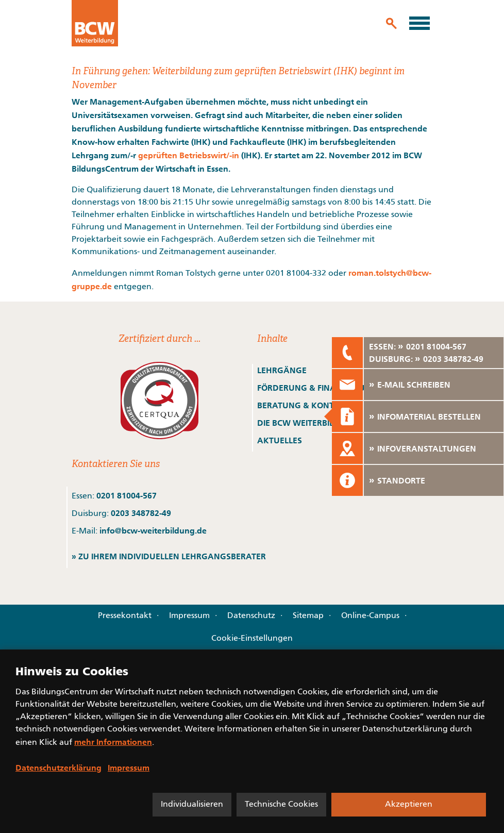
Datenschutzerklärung (58, 768)
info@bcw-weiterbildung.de (153, 530)
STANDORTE (401, 480)
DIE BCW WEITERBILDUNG (308, 423)
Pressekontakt (125, 616)
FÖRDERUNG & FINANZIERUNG (317, 388)
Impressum (189, 616)
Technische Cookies (281, 805)
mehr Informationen (113, 742)
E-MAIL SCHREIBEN (414, 385)
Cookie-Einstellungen (252, 639)
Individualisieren (192, 805)
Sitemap (308, 616)
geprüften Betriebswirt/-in (189, 155)
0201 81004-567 (127, 495)
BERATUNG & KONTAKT (305, 405)
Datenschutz (251, 616)
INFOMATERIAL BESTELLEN (429, 416)
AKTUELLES (280, 440)
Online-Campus (370, 616)
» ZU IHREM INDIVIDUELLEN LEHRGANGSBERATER (169, 556)
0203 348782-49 (141, 513)
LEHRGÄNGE (282, 370)
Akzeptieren (409, 805)
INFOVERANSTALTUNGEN (427, 448)
